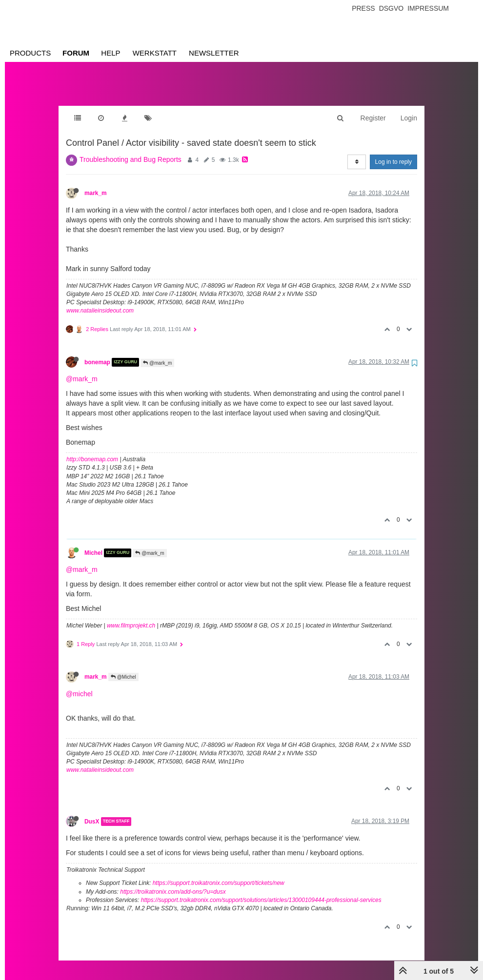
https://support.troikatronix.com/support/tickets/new (219, 873)
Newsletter (214, 53)
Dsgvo (392, 8)
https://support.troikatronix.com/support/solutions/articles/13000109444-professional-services (261, 890)
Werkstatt (155, 53)
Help (111, 53)
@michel (79, 684)
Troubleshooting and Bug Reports (131, 150)
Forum (76, 53)
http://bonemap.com (92, 450)
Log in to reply (393, 152)
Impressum (428, 8)
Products (30, 53)
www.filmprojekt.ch (131, 616)
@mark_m (157, 353)
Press (363, 8)
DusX (92, 812)
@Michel (123, 667)
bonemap (97, 353)
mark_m (96, 183)
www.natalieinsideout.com (100, 301)
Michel (93, 543)
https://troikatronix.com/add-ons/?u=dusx (173, 882)
